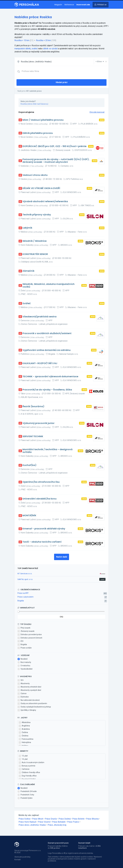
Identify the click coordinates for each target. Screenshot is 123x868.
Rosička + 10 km (22, 40)
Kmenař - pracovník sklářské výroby (44, 529)
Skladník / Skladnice (35, 241)
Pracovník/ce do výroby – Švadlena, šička (47, 390)
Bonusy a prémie (27, 766)
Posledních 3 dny (26, 795)
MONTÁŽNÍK (29, 516)
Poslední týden (25, 798)
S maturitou (24, 666)
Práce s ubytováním (26, 597)
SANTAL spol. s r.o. (25, 579)
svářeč (35, 49)
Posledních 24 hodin (27, 791)
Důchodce (23, 697)
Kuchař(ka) (29, 465)
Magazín (58, 5)
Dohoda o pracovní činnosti (30, 638)
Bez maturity (24, 662)
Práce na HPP (23, 593)
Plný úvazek (24, 628)
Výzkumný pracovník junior (38, 423)
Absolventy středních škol (29, 687)
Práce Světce (24, 819)
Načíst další (62, 557)
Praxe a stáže (25, 648)
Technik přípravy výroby (37, 215)
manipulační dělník (23, 49)
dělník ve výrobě (50, 49)
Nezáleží (23, 659)
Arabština (24, 729)
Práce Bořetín (78, 819)
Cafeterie (24, 769)
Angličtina (24, 726)
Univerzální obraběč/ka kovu (40, 499)
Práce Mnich (38, 819)
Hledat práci (62, 82)
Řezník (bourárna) (33, 406)
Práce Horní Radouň (27, 822)
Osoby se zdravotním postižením (32, 704)
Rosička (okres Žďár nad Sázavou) (34, 104)
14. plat (23, 759)
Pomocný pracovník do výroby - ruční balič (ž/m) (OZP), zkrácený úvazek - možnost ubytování (56, 161)
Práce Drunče (51, 819)
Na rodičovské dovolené (29, 700)
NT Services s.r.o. (25, 574)
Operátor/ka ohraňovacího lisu (41, 482)
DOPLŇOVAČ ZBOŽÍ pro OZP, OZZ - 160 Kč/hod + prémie (54, 146)
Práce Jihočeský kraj (57, 825)
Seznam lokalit (84, 843)
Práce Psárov (73, 822)
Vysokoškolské (25, 669)
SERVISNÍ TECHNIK (33, 436)
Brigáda (21, 601)
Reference (69, 5)
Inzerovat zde (83, 5)
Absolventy (24, 684)
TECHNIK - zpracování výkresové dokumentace (50, 377)
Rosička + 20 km (43, 40)
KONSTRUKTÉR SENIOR (35, 254)
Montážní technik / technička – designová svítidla (47, 451)
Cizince (22, 694)
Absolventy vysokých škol (29, 690)
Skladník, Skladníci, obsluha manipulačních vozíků (49, 285)
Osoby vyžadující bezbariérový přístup (34, 707)
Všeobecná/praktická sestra (40, 317)
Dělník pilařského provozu (38, 133)
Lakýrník (27, 228)
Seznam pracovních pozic (58, 843)
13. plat (23, 756)
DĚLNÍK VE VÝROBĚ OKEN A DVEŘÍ (41, 188)
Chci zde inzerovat (97, 112)
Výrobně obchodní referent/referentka (45, 201)
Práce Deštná (65, 819)
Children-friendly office (29, 773)
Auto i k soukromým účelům (31, 763)
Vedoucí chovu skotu (35, 175)
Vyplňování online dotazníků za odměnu (47, 350)
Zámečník (28, 271)
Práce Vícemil (44, 822)
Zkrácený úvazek (26, 631)
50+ (21, 680)
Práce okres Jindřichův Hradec (32, 825)
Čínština (23, 736)
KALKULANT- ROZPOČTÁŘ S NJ (40, 363)
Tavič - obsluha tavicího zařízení (42, 542)
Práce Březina (92, 819)
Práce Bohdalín (59, 822)
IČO (20, 641)
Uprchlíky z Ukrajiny (27, 710)
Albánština (25, 723)
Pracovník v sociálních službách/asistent (47, 333)
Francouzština (26, 739)
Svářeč (27, 303)
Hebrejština (25, 742)
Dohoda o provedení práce (30, 635)
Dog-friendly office (28, 776)
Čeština (23, 732)
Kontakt (18, 860)
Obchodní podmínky (22, 857)
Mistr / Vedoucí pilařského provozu (43, 120)
